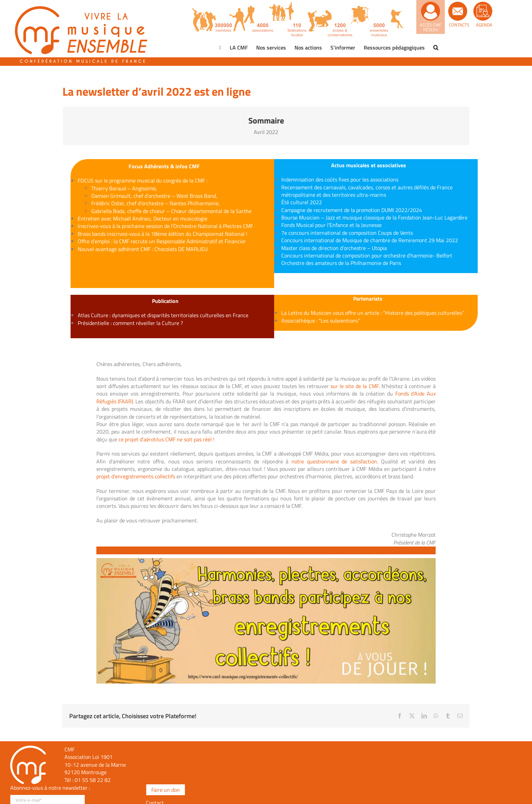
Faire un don (166, 790)
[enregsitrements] (266, 561)
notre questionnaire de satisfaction (334, 461)
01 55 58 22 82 (93, 780)
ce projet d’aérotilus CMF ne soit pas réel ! (166, 439)
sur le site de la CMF (355, 386)
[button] (436, 47)
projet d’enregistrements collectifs (136, 476)
